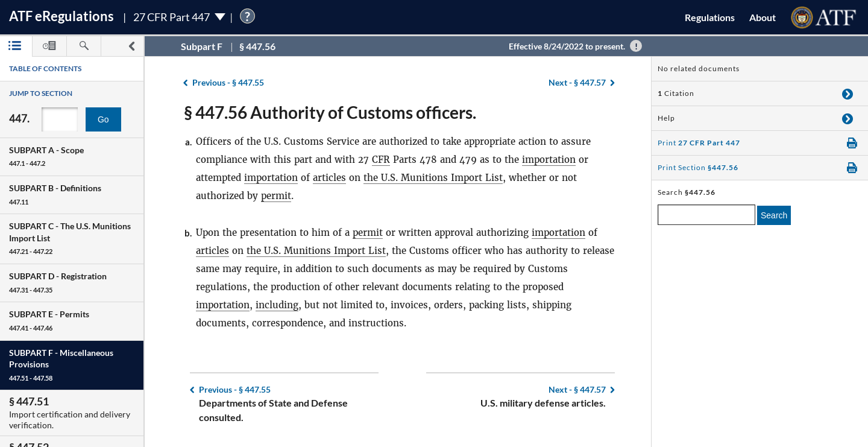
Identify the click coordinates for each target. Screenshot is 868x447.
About (763, 17)
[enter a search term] (706, 215)
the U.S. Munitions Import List (433, 178)
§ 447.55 (228, 82)
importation (549, 160)
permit (276, 196)
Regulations (710, 17)
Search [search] (774, 215)
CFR (381, 160)
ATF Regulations (61, 16)
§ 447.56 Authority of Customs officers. (330, 112)
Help (666, 118)
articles (329, 178)
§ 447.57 (577, 82)
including (277, 305)
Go (103, 119)
